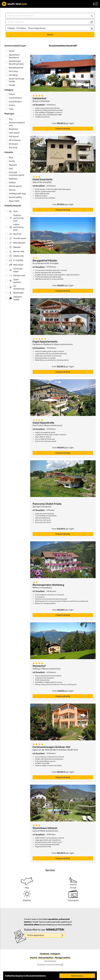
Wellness (11, 179)
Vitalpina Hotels (14, 298)
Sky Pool (13, 234)
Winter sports (14, 186)
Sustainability (14, 197)
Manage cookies (62, 958)
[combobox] (50, 16)
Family (10, 161)
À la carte (11, 148)
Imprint (33, 958)
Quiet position (13, 281)
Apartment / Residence (13, 56)
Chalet (10, 85)
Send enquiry (77, 976)
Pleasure (11, 165)
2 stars (10, 105)
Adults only (15, 256)
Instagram (55, 954)
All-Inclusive (13, 140)
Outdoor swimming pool (14, 218)
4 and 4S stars (14, 98)
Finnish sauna (16, 238)
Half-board (12, 133)
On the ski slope (14, 270)
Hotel (10, 51)
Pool (11, 211)
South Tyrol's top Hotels (15, 80)
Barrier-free (15, 251)
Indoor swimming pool (14, 227)
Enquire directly (63, 129)
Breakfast (12, 129)
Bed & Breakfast (14, 68)
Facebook (44, 954)
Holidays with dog (16, 193)
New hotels (12, 201)
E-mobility (14, 260)
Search (50, 35)
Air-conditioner (15, 287)
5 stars (10, 94)
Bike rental (14, 265)
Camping (12, 75)
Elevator (13, 247)
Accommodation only (15, 124)
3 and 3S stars (14, 102)
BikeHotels (14, 293)
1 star (10, 109)
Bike (9, 158)
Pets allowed (15, 243)
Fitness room (15, 275)
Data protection (46, 958)
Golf (9, 169)
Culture (11, 182)
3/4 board (12, 144)
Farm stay (12, 71)
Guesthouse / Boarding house (15, 62)
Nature (10, 190)
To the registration (46, 935)
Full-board (12, 136)
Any (9, 119)
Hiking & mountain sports (15, 174)
